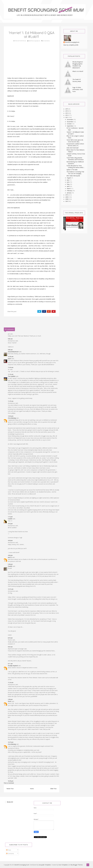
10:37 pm (11, 742)
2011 (67, 117)
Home (32, 789)
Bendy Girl (10, 802)
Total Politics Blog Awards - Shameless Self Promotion (75, 159)
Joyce (9, 359)
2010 (67, 195)
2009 (67, 197)
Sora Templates (63, 865)
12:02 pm (11, 416)
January (69, 193)
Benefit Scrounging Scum (22, 865)
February (70, 191)
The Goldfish (12, 376)
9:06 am (10, 339)
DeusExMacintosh (13, 352)
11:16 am (11, 374)
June (68, 182)
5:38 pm (10, 564)
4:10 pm (10, 524)
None (10, 701)
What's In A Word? (78, 71)
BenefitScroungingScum (72, 42)
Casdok (10, 519)
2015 (67, 109)
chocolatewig (12, 418)
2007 (67, 201)
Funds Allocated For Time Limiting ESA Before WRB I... (76, 167)
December (70, 119)
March (69, 189)
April (68, 186)
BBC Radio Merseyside (73, 176)
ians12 (10, 557)
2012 (67, 115)
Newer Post (10, 789)
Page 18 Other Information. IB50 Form (78, 89)
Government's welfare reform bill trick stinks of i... (75, 145)
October (69, 124)
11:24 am (11, 682)
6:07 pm (10, 638)
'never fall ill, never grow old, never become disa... (75, 141)
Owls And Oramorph (73, 148)
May (68, 184)
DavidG (10, 566)
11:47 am (11, 401)
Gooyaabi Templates (45, 865)
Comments (10, 854)
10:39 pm (11, 781)
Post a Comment (9, 783)
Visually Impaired (13, 666)
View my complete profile (71, 45)
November (70, 122)
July (68, 180)
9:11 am (10, 664)
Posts (9, 850)
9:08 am (10, 350)
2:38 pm (10, 699)
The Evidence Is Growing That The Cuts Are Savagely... (75, 173)
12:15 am (11, 589)
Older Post (53, 789)
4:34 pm (10, 540)
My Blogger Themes (77, 865)
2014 (67, 111)
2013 (67, 113)
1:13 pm (10, 517)
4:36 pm (10, 555)
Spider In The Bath (72, 170)
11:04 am (11, 367)
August (69, 178)
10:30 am (11, 357)
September (70, 126)
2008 (67, 199)
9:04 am (10, 647)
